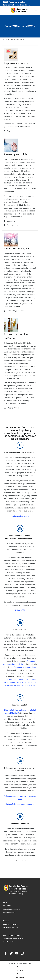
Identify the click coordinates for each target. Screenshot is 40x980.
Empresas (7, 906)
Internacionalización (11, 924)
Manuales (11, 221)
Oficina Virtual (13, 408)
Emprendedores (9, 913)
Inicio (5, 39)
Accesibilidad (20, 977)
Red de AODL (20, 610)
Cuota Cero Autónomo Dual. (25, 667)
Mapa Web (20, 974)
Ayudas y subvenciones (20, 516)
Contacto (20, 967)
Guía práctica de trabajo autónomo (20, 804)
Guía (8, 131)
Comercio (7, 921)
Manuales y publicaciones (17, 311)
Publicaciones (12, 225)
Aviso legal (20, 970)
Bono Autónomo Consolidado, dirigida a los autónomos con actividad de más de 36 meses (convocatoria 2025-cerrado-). (20, 682)
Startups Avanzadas (11, 928)
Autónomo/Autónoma (17, 39)
